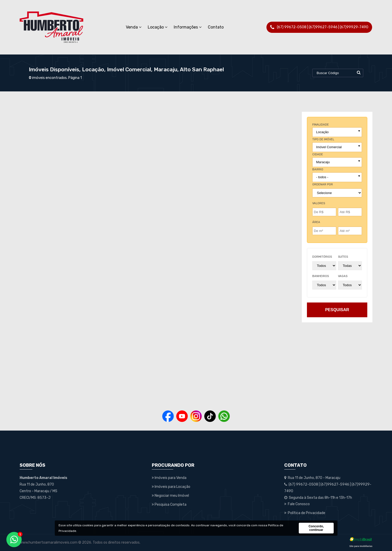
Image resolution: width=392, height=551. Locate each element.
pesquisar (337, 310)
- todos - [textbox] (322, 177)
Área (316, 222)
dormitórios (322, 257)
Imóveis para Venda (169, 478)
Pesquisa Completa (169, 505)
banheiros (321, 276)
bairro (318, 169)
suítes (343, 257)
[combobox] (337, 132)
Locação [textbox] (322, 132)
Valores (319, 203)
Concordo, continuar (316, 528)
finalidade (321, 125)
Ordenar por (323, 184)
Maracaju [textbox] (323, 162)
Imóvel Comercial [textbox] (329, 147)
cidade (318, 154)
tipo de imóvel (323, 139)
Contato (216, 27)
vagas (343, 276)
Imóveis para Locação (171, 487)
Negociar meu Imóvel (170, 496)
